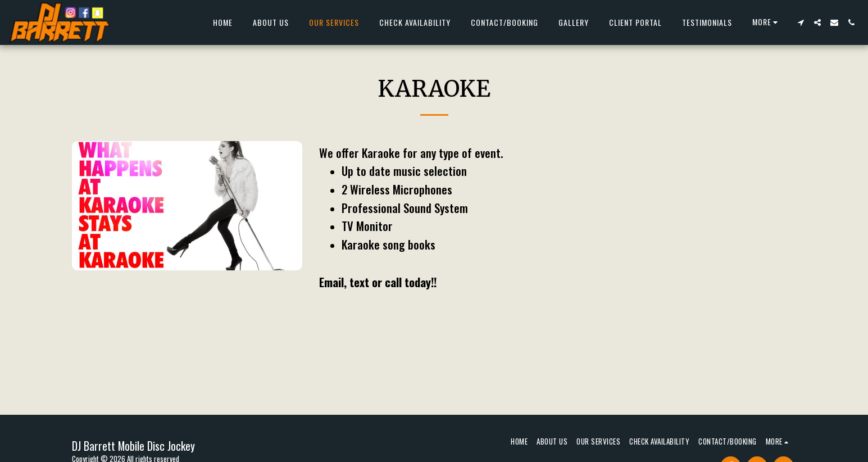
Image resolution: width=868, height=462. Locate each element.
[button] (801, 22)
